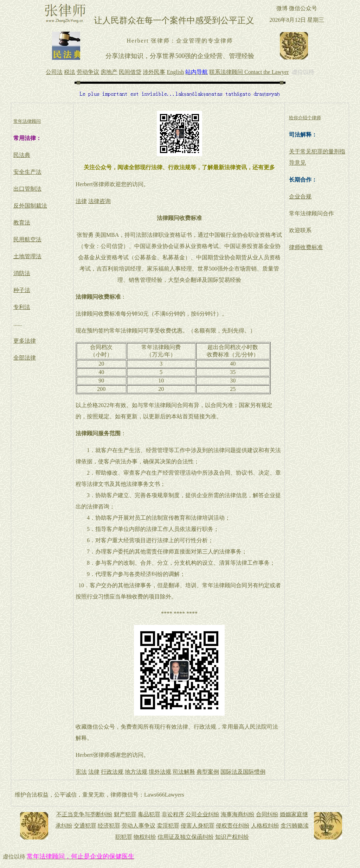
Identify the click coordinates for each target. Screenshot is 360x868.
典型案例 (208, 772)
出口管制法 (27, 189)
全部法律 (25, 358)
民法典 (22, 155)
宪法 (81, 772)
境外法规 (160, 772)
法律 (81, 201)
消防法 (22, 273)
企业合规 (300, 197)
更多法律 (25, 341)
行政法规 (112, 772)
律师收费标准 (306, 247)
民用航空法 (27, 239)
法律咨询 (99, 201)
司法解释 (184, 772)
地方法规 (136, 772)
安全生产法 (27, 172)
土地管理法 (27, 256)
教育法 (22, 223)
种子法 (22, 290)
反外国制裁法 (30, 206)
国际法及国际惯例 (243, 772)
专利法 (22, 307)
